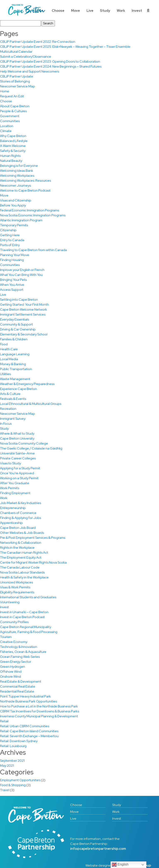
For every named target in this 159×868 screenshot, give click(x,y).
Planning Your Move (15, 255)
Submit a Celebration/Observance (26, 57)
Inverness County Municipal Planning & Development (39, 716)
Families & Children (14, 339)
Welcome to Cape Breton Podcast (25, 190)
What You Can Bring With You (21, 275)
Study (105, 11)
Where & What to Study (17, 433)
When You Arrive (12, 285)
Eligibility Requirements (17, 592)
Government (10, 116)
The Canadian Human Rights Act (24, 553)
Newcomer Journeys (15, 185)
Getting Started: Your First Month (24, 305)
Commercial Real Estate (18, 686)
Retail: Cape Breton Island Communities (29, 731)
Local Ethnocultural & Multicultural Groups (31, 404)
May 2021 (7, 766)
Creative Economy (14, 642)
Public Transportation (16, 369)
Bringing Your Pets (13, 280)
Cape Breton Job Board (18, 528)
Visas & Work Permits (15, 587)
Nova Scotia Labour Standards (22, 572)
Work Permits (10, 488)
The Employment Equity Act (21, 557)
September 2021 (12, 761)
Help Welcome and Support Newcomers (30, 71)
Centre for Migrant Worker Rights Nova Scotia (33, 562)
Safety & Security (13, 151)
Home (5, 91)
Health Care (9, 349)
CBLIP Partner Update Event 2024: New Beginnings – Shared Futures (51, 66)
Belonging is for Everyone (19, 166)
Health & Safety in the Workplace (24, 577)
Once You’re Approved (17, 473)
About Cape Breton (15, 106)
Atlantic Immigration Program (21, 220)
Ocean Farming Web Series (20, 657)
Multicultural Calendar (16, 52)
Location (7, 126)
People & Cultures (13, 111)
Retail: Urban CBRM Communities (25, 726)
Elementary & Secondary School (24, 334)
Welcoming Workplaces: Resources (25, 181)
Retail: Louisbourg (13, 746)
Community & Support (16, 324)
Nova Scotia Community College (24, 443)
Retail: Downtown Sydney (19, 741)
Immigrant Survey (13, 419)
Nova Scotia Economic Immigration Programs (33, 215)
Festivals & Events (13, 399)
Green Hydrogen (13, 667)
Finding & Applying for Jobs (20, 518)
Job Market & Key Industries (20, 503)
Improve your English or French (22, 270)
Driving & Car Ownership (18, 329)
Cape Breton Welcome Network (23, 309)
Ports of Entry (10, 245)
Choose (58, 11)
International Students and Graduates (28, 597)
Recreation (8, 409)
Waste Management (15, 379)
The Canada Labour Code (20, 567)
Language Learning (15, 354)
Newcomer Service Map (17, 86)
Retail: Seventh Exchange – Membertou (29, 736)
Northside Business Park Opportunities (28, 701)
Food (4, 344)
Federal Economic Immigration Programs (30, 210)
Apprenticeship (11, 523)
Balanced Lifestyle (14, 141)
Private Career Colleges (18, 458)
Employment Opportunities (20, 780)
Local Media (9, 359)
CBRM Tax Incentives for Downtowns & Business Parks (40, 711)
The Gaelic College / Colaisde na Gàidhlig (31, 448)
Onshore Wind (10, 677)
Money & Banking (13, 364)
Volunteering (10, 602)
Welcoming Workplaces (17, 176)
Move (75, 11)
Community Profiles (14, 622)
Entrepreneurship (13, 508)
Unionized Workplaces (16, 582)
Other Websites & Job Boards (22, 533)
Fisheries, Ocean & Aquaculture (23, 652)
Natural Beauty (11, 161)
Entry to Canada (12, 240)
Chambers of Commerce (18, 513)
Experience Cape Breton (18, 389)
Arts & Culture (10, 394)
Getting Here (10, 235)
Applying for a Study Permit (20, 468)
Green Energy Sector (16, 662)
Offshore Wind (11, 672)
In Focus (6, 424)
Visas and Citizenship (16, 200)
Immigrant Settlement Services (23, 314)
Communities (10, 121)
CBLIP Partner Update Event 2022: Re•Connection (38, 42)
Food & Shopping (13, 785)
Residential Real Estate (17, 691)
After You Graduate (15, 483)
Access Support (12, 290)
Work (121, 11)
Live (90, 11)
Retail (4, 721)
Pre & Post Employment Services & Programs (33, 538)
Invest (137, 11)
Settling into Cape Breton (19, 300)
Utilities (5, 374)
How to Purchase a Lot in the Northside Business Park (39, 706)
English (120, 865)
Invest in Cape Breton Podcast (22, 617)
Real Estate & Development (21, 681)
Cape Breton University (17, 438)
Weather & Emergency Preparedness (27, 384)
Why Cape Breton (13, 136)
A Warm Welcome (13, 146)
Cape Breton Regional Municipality (26, 627)
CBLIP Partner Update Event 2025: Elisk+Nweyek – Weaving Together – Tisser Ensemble (65, 47)
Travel (5, 790)
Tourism (6, 637)
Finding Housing (12, 260)
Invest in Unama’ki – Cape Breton (24, 612)
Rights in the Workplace (17, 548)
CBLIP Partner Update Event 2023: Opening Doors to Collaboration (50, 61)
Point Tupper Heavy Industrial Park (25, 696)
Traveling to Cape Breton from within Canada (33, 250)
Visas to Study (10, 463)
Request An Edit (12, 96)
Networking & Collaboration (21, 543)
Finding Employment (15, 493)
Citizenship (8, 230)
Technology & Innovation (19, 647)
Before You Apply (13, 205)
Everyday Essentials (14, 319)
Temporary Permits (14, 225)
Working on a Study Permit (19, 478)
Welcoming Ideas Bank (17, 171)
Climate (6, 131)
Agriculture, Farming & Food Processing (29, 632)
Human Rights (10, 156)
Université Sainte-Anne (17, 453)
